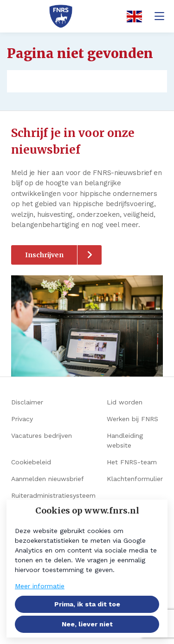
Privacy (22, 419)
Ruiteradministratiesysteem (53, 495)
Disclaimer (27, 402)
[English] (131, 16)
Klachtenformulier (135, 479)
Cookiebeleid (31, 462)
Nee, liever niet (87, 624)
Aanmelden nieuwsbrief (48, 479)
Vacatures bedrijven (42, 436)
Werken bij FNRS (132, 419)
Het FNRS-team (132, 462)
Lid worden (125, 402)
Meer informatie (40, 586)
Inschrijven (44, 255)
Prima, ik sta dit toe (87, 604)
